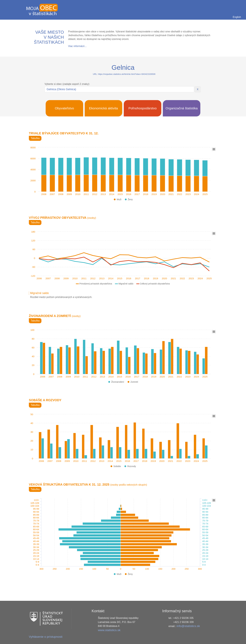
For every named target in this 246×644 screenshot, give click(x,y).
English (237, 17)
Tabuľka (35, 138)
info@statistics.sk (188, 626)
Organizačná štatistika (182, 108)
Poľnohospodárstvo (143, 108)
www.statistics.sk (109, 630)
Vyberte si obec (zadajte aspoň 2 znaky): (67, 84)
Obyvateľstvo (64, 108)
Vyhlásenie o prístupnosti (46, 637)
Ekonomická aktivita (104, 108)
